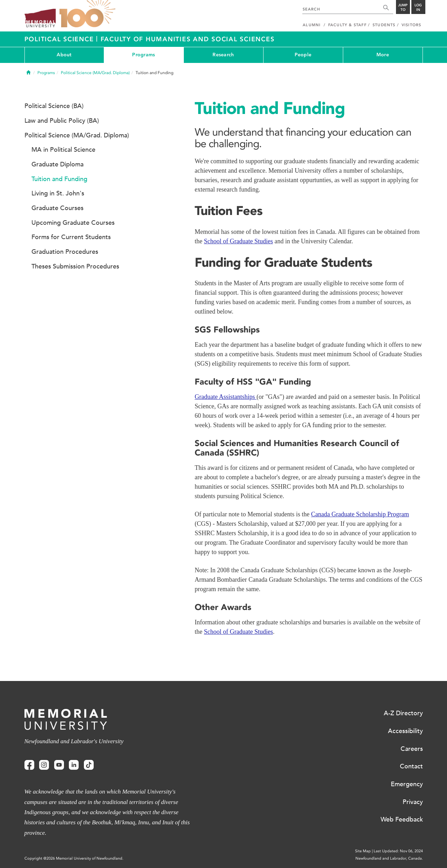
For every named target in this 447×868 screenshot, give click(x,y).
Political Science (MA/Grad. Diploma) (95, 73)
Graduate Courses (57, 208)
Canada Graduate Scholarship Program (360, 514)
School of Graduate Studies (239, 241)
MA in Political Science (63, 150)
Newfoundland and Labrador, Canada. (389, 858)
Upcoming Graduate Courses (73, 223)
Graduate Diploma (57, 164)
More (383, 55)
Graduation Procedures (65, 252)
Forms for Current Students (71, 237)
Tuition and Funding (59, 179)
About (64, 55)
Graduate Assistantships (226, 397)
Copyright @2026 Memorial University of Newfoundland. (74, 858)
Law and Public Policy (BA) (62, 121)
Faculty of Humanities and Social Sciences (188, 39)
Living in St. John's (58, 193)
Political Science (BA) (54, 106)
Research (223, 55)
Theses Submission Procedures (75, 266)
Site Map (363, 851)
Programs (143, 55)
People (303, 55)
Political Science (60, 39)
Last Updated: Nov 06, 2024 (398, 851)
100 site (87, 14)
